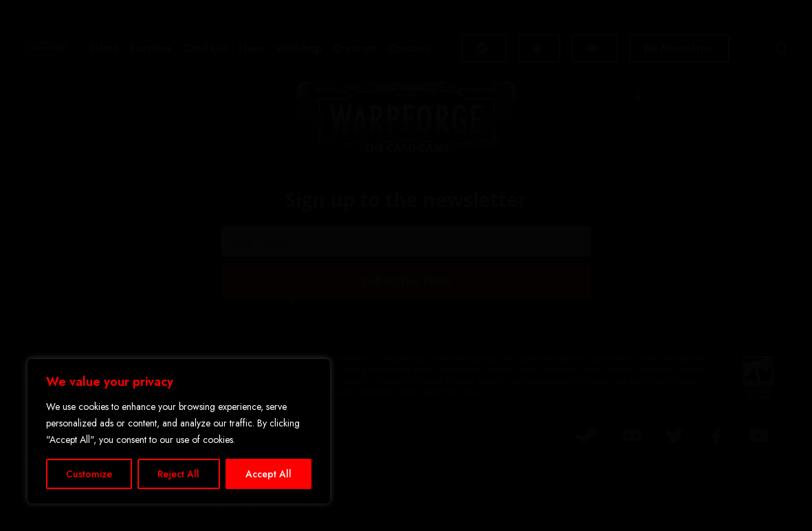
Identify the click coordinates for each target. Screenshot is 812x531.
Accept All (268, 474)
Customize (89, 474)
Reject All (178, 474)
